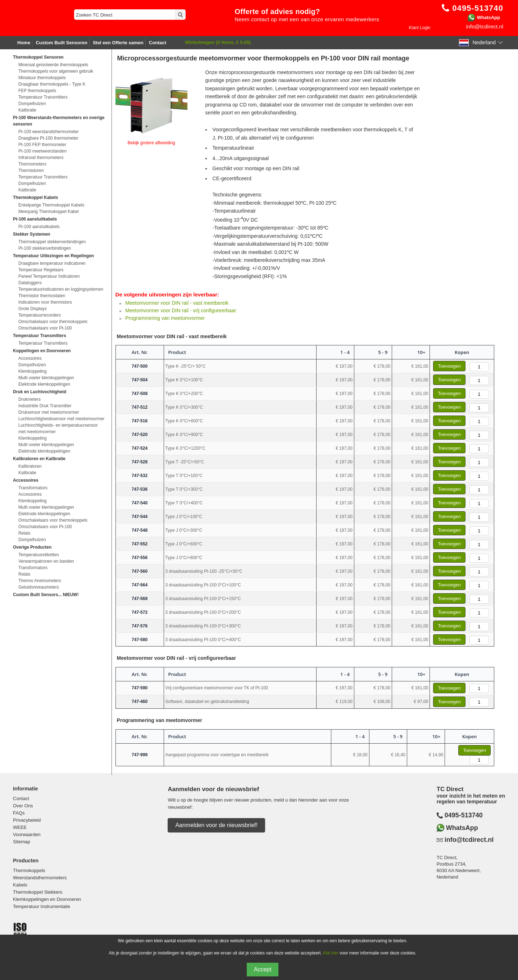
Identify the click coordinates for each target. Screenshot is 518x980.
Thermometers (32, 164)
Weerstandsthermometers (40, 878)
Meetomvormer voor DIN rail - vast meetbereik (177, 303)
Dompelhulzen (32, 104)
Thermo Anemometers (40, 581)
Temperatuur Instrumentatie (42, 906)
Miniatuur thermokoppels (42, 78)
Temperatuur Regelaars (41, 270)
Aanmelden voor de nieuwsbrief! (216, 825)
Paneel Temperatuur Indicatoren (49, 276)
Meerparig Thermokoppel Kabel (49, 212)
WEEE (20, 827)
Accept (263, 969)
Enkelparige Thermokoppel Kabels (51, 205)
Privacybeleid (27, 820)
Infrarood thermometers (41, 158)
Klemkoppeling (33, 371)
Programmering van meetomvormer (165, 318)
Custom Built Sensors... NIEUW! (46, 595)
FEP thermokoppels (37, 91)
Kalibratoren (30, 466)
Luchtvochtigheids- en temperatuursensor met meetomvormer (58, 428)
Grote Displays (33, 309)
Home (24, 43)
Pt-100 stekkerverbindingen (45, 248)
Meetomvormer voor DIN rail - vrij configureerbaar (181, 310)
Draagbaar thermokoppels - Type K (52, 84)
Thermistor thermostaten (42, 296)
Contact (158, 43)
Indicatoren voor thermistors (45, 302)
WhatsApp (489, 17)
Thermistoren (31, 171)
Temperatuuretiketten (39, 555)
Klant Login (419, 28)
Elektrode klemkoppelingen (44, 384)
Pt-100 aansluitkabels (39, 227)
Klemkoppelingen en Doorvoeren (47, 899)
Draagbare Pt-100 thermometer (48, 138)
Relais (24, 533)
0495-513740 (464, 815)
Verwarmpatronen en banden (46, 561)
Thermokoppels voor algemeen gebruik (56, 71)
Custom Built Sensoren (62, 43)
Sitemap (22, 842)
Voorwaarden (27, 834)
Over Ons (23, 806)
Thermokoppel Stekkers (38, 892)
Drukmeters (29, 399)
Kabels (20, 885)
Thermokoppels (29, 870)
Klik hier (331, 953)
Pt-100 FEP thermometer (42, 145)
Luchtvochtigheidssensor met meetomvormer (61, 419)
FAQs (19, 813)
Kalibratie (27, 110)
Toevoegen (449, 366)
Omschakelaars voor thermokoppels (53, 322)
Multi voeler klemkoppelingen (46, 378)
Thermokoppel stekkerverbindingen (52, 242)
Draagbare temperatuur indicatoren (52, 263)
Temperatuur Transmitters (43, 97)
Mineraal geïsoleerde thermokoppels (53, 65)
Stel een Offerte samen (118, 43)
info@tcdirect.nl (485, 26)
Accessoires (30, 358)
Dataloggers (30, 283)
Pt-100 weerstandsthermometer (49, 132)
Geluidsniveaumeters (39, 587)
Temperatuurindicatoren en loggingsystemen (61, 289)
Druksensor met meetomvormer (49, 412)
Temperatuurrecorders (40, 315)
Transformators (33, 488)
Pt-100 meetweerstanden (42, 151)
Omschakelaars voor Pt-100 (45, 328)
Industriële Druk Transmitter (45, 406)
